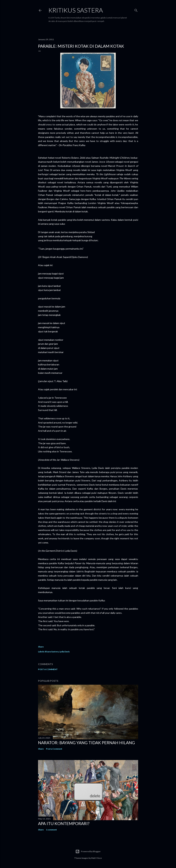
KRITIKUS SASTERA (76, 10)
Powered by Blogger (88, 851)
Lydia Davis (65, 652)
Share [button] (41, 647)
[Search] (136, 10)
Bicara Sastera (52, 652)
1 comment (51, 830)
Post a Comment (48, 669)
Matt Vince (97, 858)
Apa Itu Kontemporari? (64, 823)
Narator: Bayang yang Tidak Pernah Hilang (86, 743)
